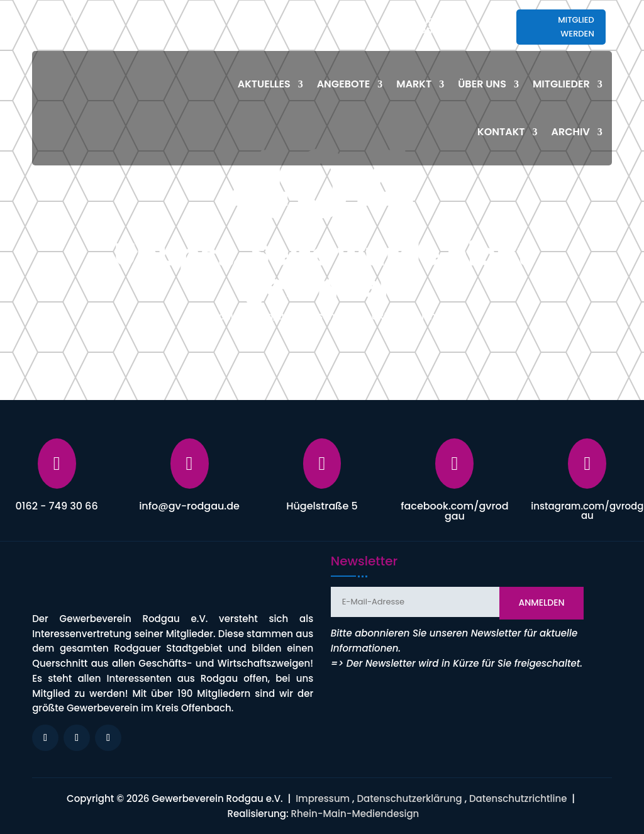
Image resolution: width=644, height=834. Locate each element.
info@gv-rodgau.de (441, 25)
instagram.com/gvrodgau (587, 511)
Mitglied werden (576, 27)
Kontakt (501, 132)
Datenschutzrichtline (518, 798)
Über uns (482, 84)
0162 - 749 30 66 (57, 506)
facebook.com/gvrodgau (455, 511)
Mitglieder (561, 84)
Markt (414, 84)
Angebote (344, 84)
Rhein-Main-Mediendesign (355, 814)
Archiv (571, 132)
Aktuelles (264, 84)
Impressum (323, 798)
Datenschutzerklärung (409, 798)
